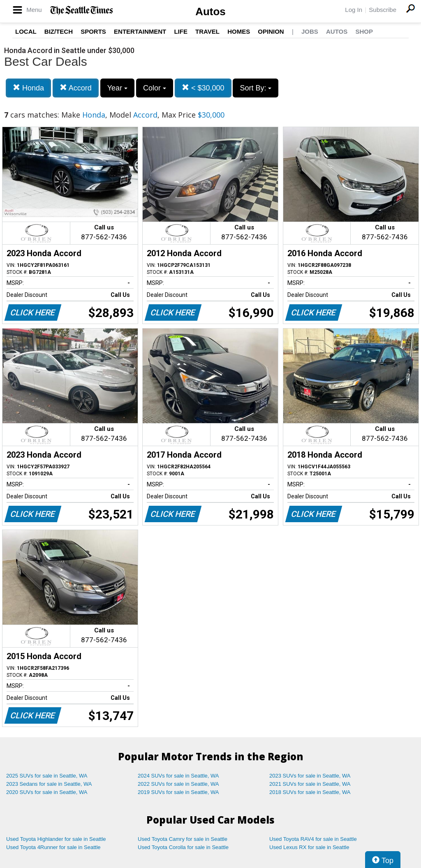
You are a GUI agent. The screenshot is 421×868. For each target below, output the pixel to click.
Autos (210, 12)
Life (181, 31)
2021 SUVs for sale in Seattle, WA (310, 784)
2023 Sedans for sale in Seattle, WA (49, 784)
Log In (354, 10)
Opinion (271, 31)
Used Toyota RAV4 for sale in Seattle (313, 839)
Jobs (310, 31)
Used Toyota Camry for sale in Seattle (183, 839)
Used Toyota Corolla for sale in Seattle (183, 847)
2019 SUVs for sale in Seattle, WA (178, 792)
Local (26, 31)
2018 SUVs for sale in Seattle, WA (310, 792)
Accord (76, 88)
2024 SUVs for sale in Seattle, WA (178, 776)
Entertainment (140, 31)
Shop (364, 31)
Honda (28, 88)
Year (117, 88)
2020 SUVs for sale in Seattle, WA (47, 792)
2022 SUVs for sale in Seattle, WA (178, 784)
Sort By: (256, 88)
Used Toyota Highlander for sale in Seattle (56, 839)
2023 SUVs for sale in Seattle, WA (310, 776)
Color (155, 88)
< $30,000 (203, 88)
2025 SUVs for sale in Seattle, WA (47, 776)
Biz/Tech (59, 31)
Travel (207, 31)
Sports (93, 31)
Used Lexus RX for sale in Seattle (309, 847)
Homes (239, 31)
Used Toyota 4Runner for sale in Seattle (53, 847)
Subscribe (383, 10)
